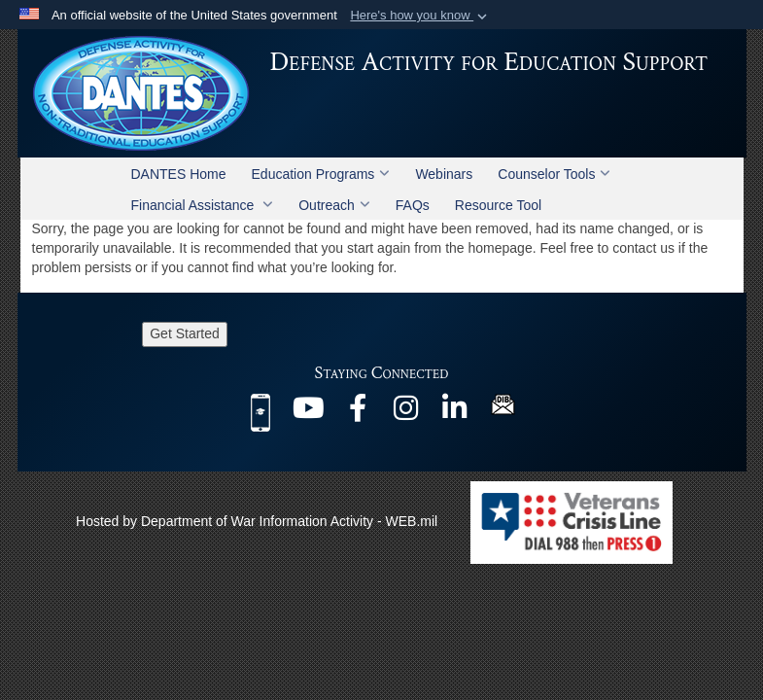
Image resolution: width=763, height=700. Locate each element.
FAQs (413, 205)
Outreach (334, 205)
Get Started (185, 333)
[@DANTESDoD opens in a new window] (309, 413)
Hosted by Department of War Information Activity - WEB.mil (257, 521)
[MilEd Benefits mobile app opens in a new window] (260, 411)
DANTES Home (179, 174)
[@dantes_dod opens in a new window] (406, 413)
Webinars (444, 174)
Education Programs (321, 174)
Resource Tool (498, 205)
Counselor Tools (554, 174)
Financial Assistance (203, 205)
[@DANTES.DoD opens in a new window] (358, 413)
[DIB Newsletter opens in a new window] (503, 403)
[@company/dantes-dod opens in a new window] (455, 413)
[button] (420, 16)
